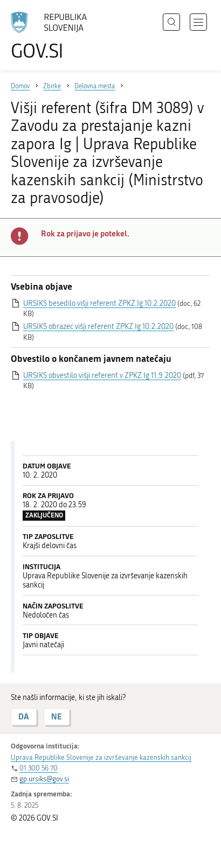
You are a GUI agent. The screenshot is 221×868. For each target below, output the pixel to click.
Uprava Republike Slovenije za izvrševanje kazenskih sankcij (101, 757)
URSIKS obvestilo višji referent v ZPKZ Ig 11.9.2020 (102, 376)
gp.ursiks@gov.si (44, 779)
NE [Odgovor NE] (57, 716)
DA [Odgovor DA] (24, 716)
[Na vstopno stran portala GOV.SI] (54, 36)
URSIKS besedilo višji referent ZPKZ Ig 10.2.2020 (99, 303)
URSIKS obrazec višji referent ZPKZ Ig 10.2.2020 (98, 327)
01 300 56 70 (39, 768)
